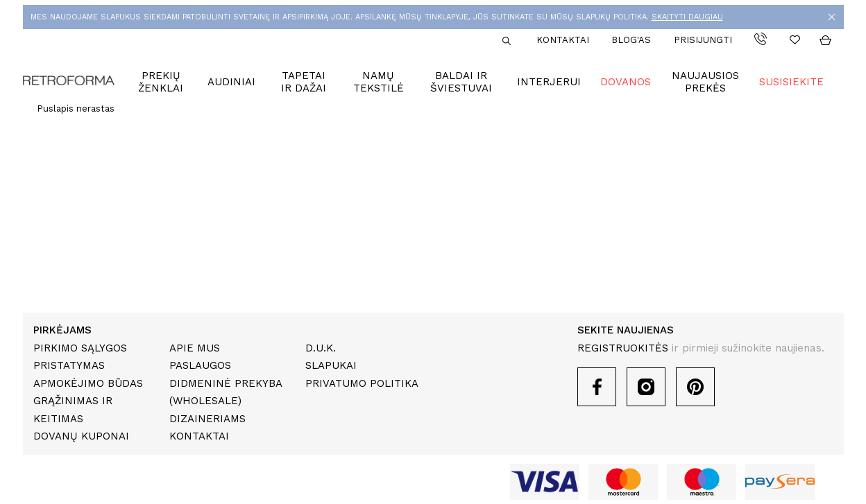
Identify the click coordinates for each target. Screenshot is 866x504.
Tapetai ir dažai (304, 82)
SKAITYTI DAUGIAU (687, 17)
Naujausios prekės (705, 82)
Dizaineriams (207, 419)
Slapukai (331, 365)
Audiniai (231, 82)
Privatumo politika (362, 383)
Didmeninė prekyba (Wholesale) (226, 392)
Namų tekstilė (379, 82)
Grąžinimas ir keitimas (73, 410)
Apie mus (195, 348)
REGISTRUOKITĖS (623, 348)
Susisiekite (791, 82)
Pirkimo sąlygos (80, 348)
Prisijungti (703, 40)
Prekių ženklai (161, 82)
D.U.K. (321, 348)
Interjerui (549, 82)
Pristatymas (69, 365)
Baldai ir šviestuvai (461, 82)
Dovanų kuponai (81, 436)
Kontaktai (563, 40)
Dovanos (626, 82)
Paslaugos (200, 365)
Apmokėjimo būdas (88, 383)
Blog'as (631, 40)
